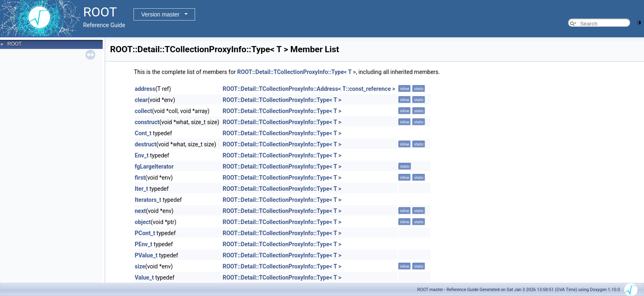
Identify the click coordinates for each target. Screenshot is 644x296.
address (145, 89)
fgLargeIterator (154, 166)
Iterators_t (148, 200)
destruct (145, 144)
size (140, 266)
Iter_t (141, 189)
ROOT (15, 44)
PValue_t (146, 255)
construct (147, 122)
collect (143, 111)
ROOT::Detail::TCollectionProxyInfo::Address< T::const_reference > (309, 89)
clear (141, 100)
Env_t (142, 155)
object (143, 222)
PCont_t (145, 233)
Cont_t (143, 133)
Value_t (144, 277)
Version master (160, 14)
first (140, 178)
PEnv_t (144, 244)
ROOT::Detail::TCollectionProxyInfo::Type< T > (296, 72)
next (140, 211)
